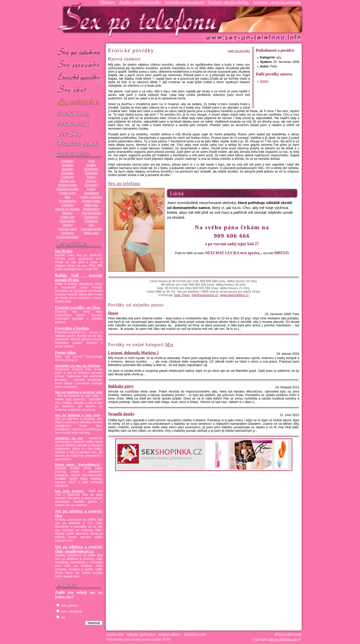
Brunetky (67, 173)
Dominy (91, 181)
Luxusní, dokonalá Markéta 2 (133, 353)
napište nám (115, 634)
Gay (67, 197)
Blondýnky (91, 169)
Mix (279, 57)
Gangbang (91, 193)
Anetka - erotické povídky (140, 2)
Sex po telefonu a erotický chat (79, 392)
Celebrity (67, 177)
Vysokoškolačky (67, 237)
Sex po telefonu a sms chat (77, 415)
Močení (67, 213)
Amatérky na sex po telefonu (77, 366)
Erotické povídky (79, 77)
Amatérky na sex (69, 438)
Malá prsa (91, 205)
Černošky (91, 185)
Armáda (67, 165)
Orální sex (67, 217)
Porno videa (65, 352)
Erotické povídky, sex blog (77, 308)
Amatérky (67, 161)
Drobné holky (68, 185)
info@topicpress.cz (205, 295)
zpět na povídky (239, 51)
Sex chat (79, 90)
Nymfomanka (91, 213)
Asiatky (91, 165)
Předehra (91, 221)
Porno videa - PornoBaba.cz (77, 465)
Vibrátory (107, 2)
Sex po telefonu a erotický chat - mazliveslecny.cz (79, 549)
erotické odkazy (169, 634)
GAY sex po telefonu (79, 103)
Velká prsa (91, 233)
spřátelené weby (195, 634)
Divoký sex (67, 181)
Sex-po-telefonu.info (283, 639)
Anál (91, 161)
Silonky (68, 225)
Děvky (91, 177)
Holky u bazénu (91, 197)
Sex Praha (64, 251)
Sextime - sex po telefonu (228, 2)
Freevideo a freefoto (72, 328)
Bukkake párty (121, 386)
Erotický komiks (67, 189)
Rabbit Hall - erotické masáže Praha (79, 278)
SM (91, 225)
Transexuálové (91, 229)
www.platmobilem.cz (234, 295)
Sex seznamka (79, 65)
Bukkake (91, 173)
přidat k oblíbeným (288, 634)
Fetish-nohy (67, 193)
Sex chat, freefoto (69, 491)
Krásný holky (91, 201)
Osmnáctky (67, 221)
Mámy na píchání (67, 209)
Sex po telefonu (79, 52)
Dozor (264, 81)
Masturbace (91, 209)
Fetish (91, 189)
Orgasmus (91, 217)
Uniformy (68, 233)
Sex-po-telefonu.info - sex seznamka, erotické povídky (139, 19)
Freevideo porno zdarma (184, 2)
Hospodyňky (67, 201)
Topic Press (182, 295)
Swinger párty (67, 229)
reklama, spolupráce (141, 634)
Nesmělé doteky (121, 414)
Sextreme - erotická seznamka (277, 2)
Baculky (67, 169)
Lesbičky (67, 205)
